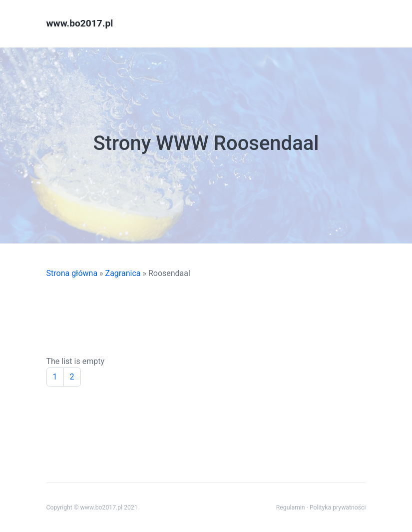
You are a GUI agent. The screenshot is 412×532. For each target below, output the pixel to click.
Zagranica (123, 273)
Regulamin (291, 507)
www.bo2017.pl (80, 23)
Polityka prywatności (338, 507)
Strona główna (72, 273)
